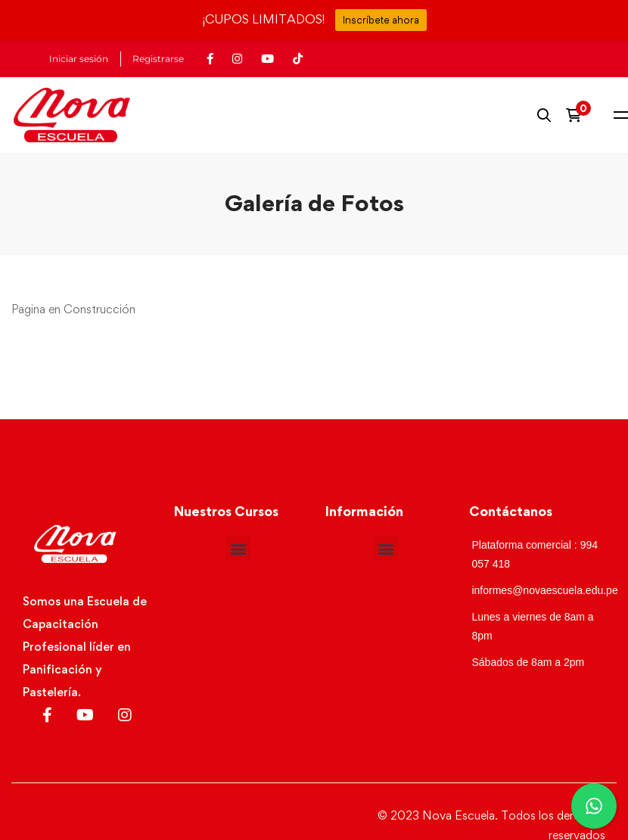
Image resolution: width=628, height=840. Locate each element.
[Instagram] (125, 715)
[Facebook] (47, 715)
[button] (239, 548)
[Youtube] (85, 715)
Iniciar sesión (79, 59)
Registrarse (158, 59)
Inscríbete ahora (381, 20)
